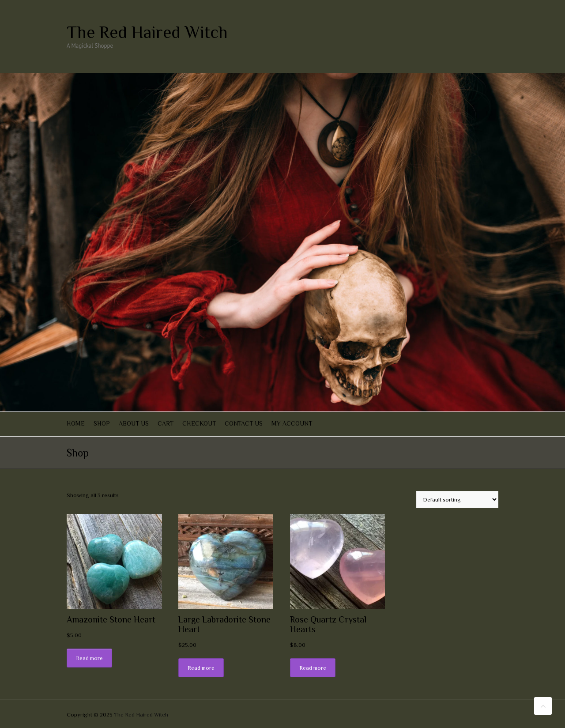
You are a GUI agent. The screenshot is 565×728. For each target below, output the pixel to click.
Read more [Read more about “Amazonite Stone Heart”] (89, 658)
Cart (166, 423)
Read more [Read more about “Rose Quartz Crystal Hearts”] (313, 668)
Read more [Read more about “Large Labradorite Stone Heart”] (201, 668)
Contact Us (244, 423)
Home (76, 423)
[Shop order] (457, 500)
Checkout (199, 423)
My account (292, 423)
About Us (134, 423)
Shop (102, 423)
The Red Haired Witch (147, 32)
